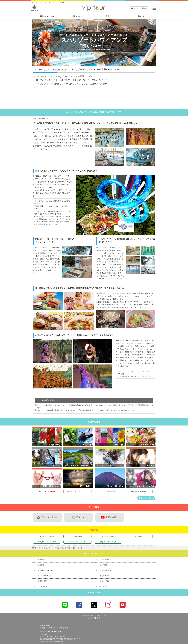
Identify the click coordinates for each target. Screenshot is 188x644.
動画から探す (110, 517)
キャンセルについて (44, 576)
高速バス (141, 16)
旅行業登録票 (104, 576)
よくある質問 (42, 586)
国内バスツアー (47, 16)
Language (34, 8)
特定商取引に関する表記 (46, 570)
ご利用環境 (104, 565)
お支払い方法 (104, 581)
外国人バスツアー (79, 16)
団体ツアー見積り (47, 518)
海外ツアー (110, 16)
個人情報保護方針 (106, 570)
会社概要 (41, 560)
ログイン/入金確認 (139, 8)
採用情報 (41, 565)
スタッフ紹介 (104, 560)
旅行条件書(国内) (44, 581)
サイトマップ (104, 586)
